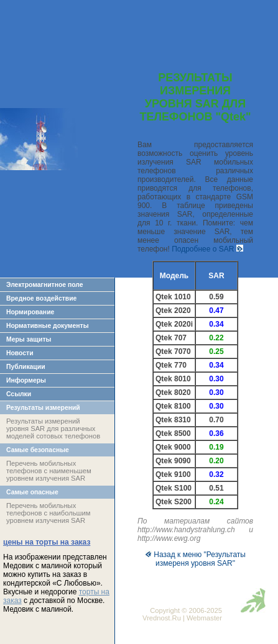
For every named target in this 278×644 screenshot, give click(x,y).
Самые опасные (32, 492)
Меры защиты (29, 339)
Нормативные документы (48, 326)
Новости (20, 353)
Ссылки (19, 394)
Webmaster (204, 618)
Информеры (26, 380)
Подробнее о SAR (207, 249)
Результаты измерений (43, 408)
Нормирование (30, 312)
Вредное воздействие (41, 298)
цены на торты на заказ (47, 542)
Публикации (26, 367)
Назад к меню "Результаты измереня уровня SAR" (195, 559)
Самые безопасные (38, 450)
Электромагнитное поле (45, 285)
